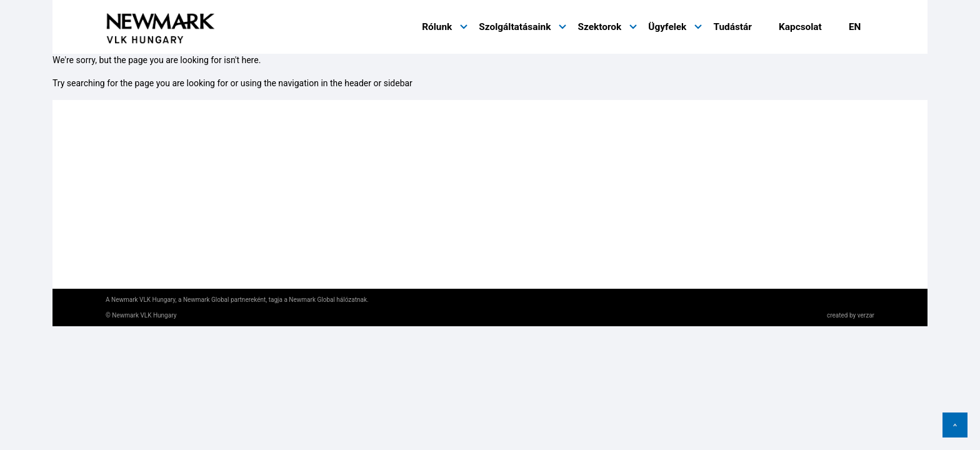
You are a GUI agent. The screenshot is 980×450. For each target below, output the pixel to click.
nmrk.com (126, 182)
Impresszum (131, 241)
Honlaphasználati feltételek (162, 225)
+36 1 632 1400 (360, 230)
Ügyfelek (667, 27)
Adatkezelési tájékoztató (156, 210)
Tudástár (732, 27)
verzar (866, 315)
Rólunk (437, 27)
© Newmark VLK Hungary (141, 315)
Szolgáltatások (530, 158)
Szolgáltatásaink (515, 27)
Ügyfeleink (521, 177)
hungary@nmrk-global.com (384, 252)
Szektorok (599, 27)
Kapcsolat (800, 27)
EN (855, 27)
